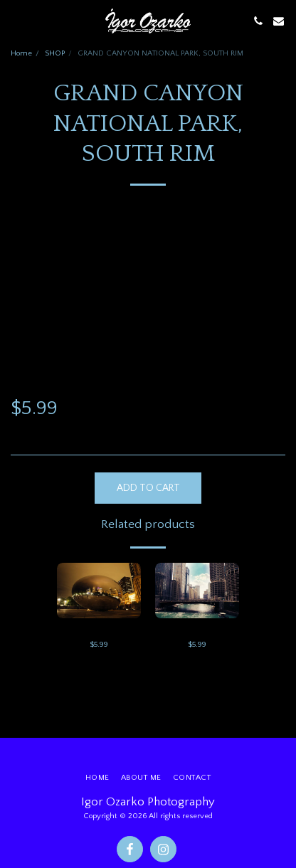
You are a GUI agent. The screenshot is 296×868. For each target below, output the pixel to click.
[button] (16, 21)
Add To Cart (148, 488)
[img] (99, 591)
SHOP (55, 53)
